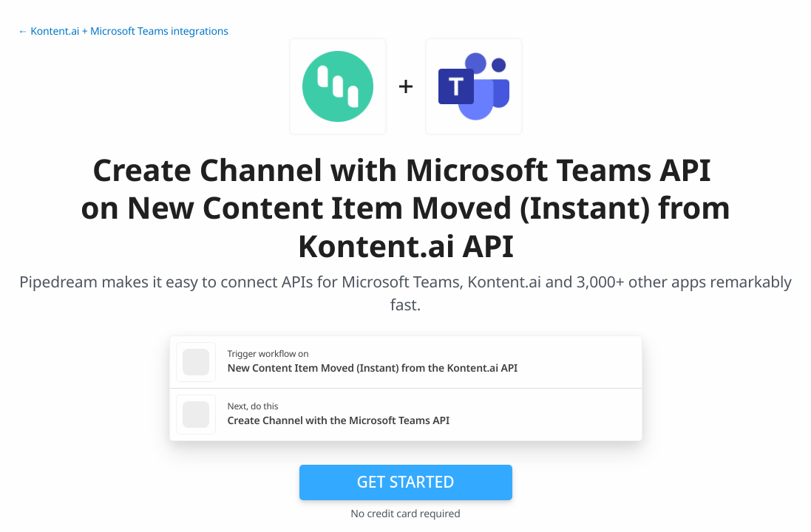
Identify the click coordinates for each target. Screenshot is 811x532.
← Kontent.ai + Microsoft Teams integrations (123, 31)
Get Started (406, 482)
